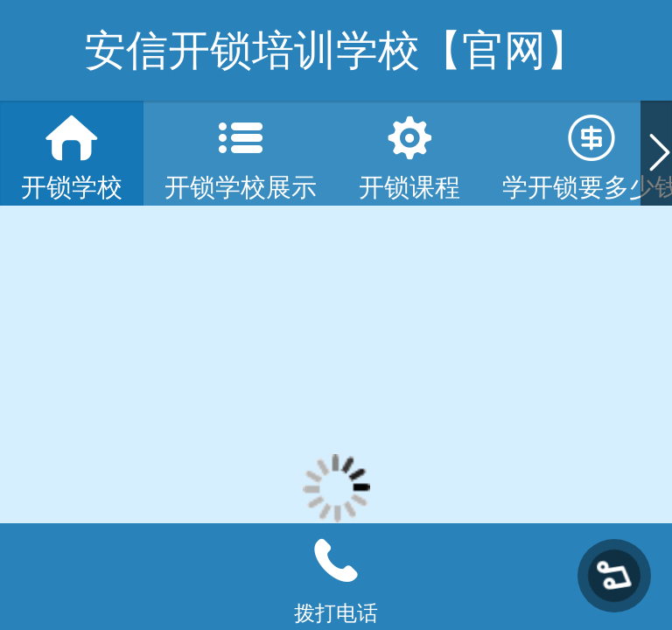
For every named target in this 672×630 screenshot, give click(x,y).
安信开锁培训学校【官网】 (336, 50)
